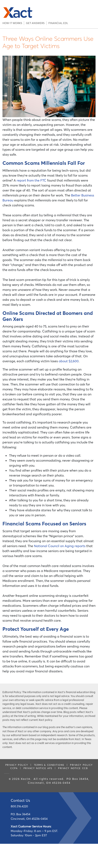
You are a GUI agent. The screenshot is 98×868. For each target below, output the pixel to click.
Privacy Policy (17, 765)
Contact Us (20, 800)
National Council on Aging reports (60, 546)
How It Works (12, 23)
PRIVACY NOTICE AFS (38, 768)
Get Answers (35, 23)
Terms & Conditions (49, 765)
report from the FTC (31, 180)
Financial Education (57, 23)
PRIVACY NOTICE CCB (73, 768)
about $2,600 (69, 361)
